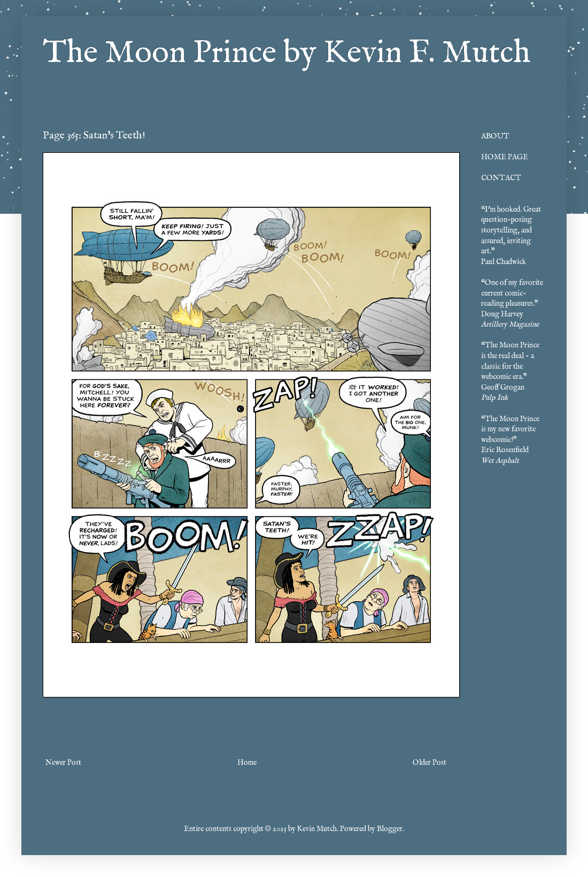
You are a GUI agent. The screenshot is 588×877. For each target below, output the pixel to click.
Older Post (430, 763)
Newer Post (63, 763)
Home (247, 763)
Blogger (390, 829)
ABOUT (495, 136)
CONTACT (501, 178)
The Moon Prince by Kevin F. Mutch (287, 53)
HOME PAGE (505, 157)
